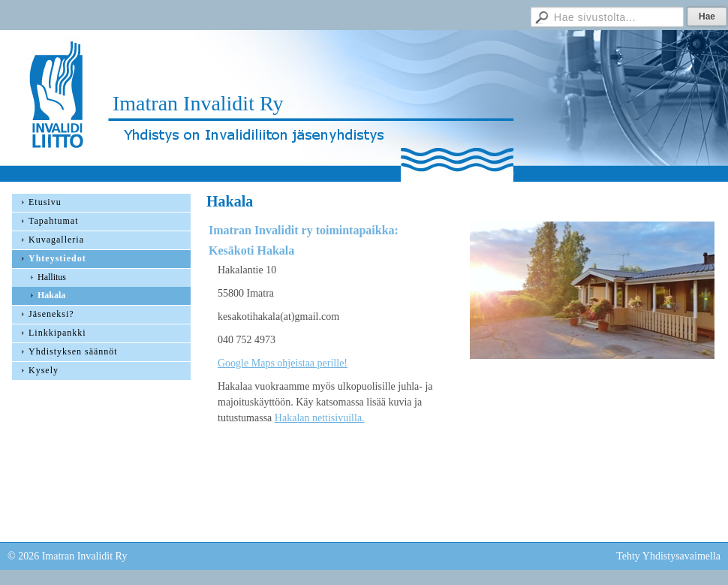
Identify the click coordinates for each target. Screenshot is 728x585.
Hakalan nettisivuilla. (320, 418)
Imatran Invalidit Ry (198, 103)
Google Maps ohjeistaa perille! (283, 363)
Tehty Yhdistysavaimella (668, 556)
